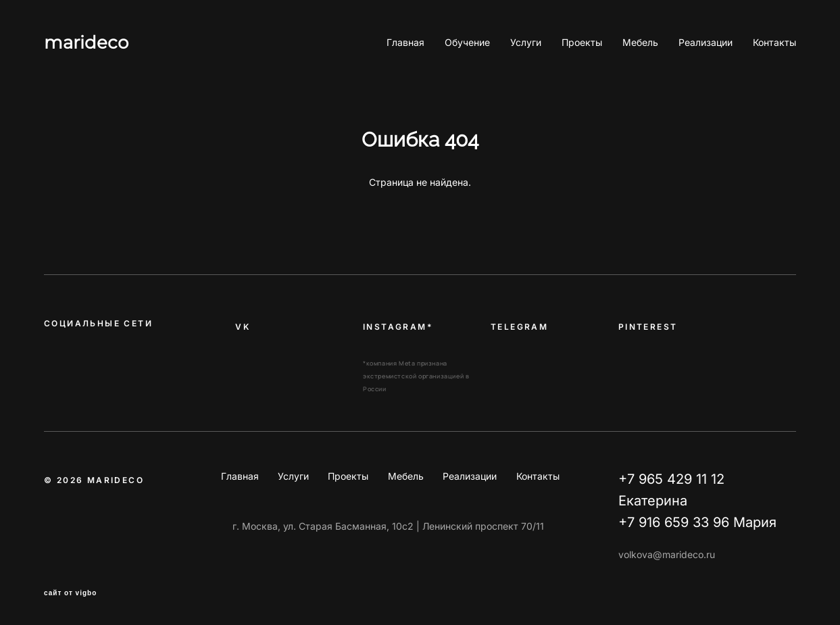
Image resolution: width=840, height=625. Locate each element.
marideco (86, 43)
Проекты (582, 43)
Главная (405, 43)
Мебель (640, 43)
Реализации (706, 43)
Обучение (467, 43)
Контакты (774, 43)
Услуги (526, 43)
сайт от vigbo (70, 593)
